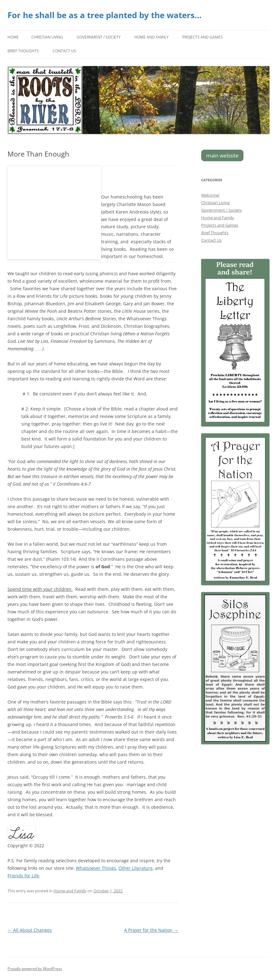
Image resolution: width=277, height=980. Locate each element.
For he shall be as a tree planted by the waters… (105, 15)
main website (222, 155)
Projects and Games (203, 37)
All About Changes (30, 930)
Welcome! (210, 195)
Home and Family (152, 37)
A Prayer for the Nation (151, 930)
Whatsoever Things (96, 868)
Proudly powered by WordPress (35, 969)
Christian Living (47, 37)
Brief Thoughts (23, 51)
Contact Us (64, 51)
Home (13, 37)
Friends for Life (23, 876)
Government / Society (99, 37)
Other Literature (136, 868)
